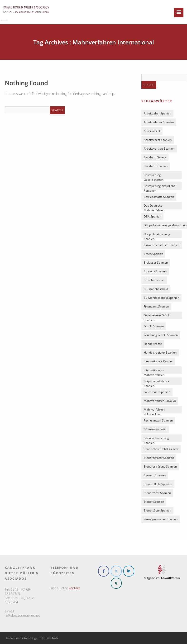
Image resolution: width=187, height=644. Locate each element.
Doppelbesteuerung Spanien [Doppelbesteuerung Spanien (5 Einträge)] (157, 235)
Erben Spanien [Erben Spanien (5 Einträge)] (153, 254)
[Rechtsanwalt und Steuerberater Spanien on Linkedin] (129, 571)
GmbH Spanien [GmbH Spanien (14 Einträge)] (154, 326)
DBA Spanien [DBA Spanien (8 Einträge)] (152, 216)
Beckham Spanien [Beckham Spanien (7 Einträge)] (156, 166)
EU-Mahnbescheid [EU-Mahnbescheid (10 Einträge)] (156, 289)
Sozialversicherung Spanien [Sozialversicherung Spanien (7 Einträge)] (156, 439)
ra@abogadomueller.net (22, 615)
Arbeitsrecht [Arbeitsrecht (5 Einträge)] (152, 131)
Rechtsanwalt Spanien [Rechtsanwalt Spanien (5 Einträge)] (158, 420)
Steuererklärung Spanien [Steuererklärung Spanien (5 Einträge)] (160, 466)
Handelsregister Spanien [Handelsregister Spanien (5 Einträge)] (160, 353)
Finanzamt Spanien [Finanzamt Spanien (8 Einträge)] (156, 306)
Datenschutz (50, 638)
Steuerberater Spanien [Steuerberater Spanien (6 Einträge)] (159, 458)
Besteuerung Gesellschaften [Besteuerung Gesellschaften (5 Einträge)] (154, 176)
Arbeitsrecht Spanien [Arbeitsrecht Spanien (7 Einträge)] (158, 140)
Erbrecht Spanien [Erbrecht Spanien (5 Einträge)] (155, 271)
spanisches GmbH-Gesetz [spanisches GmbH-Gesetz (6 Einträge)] (161, 449)
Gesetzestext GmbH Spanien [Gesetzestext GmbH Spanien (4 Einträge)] (157, 316)
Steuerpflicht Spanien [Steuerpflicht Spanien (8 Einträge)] (158, 484)
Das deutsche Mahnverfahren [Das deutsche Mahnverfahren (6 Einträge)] (154, 206)
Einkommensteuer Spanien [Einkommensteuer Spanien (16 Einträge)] (162, 245)
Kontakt (74, 588)
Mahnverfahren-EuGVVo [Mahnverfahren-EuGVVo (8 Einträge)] (160, 401)
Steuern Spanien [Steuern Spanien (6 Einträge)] (155, 475)
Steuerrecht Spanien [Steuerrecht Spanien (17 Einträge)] (157, 493)
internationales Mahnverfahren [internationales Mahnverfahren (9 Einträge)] (154, 371)
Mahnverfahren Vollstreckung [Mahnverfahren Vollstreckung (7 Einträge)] (154, 410)
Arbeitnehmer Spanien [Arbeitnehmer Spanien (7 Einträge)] (159, 122)
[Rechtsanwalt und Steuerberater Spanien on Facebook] (104, 571)
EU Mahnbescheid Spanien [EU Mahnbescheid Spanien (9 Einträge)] (161, 298)
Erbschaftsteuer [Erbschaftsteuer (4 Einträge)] (154, 280)
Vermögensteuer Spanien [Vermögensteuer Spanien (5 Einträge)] (161, 519)
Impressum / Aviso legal (22, 638)
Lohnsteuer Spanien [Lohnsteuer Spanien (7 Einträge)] (157, 392)
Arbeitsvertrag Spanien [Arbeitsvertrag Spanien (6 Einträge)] (159, 149)
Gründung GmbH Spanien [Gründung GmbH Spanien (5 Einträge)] (161, 335)
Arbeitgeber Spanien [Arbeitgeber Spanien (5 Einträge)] (157, 113)
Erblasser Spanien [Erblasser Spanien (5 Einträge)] (156, 263)
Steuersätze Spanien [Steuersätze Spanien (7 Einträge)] (157, 510)
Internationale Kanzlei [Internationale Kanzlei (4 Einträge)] (158, 361)
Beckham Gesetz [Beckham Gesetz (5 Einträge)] (155, 157)
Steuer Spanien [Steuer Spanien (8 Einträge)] (154, 502)
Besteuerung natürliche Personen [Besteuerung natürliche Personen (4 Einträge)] (160, 187)
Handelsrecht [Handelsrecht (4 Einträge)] (153, 344)
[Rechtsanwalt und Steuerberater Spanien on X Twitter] (116, 571)
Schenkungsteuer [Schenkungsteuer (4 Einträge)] (155, 429)
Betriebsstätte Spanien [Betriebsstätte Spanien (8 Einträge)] (159, 197)
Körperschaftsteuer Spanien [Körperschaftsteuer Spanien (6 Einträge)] (157, 382)
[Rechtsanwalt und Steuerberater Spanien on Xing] (116, 583)
